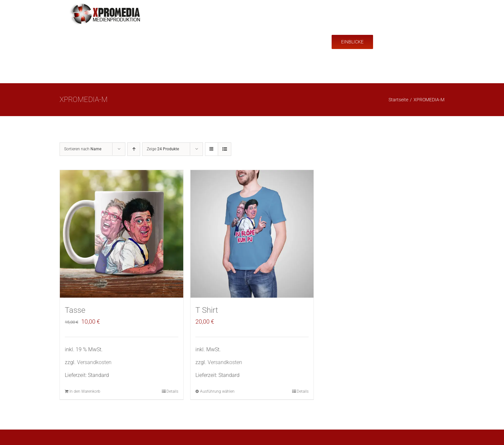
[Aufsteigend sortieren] (134, 149)
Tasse (75, 310)
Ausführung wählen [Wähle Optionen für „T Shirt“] (217, 391)
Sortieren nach (83, 149)
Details (172, 391)
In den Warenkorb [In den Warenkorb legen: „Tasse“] (85, 391)
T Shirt (207, 310)
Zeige (163, 149)
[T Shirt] (252, 234)
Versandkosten (94, 362)
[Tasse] (122, 234)
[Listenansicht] (225, 149)
